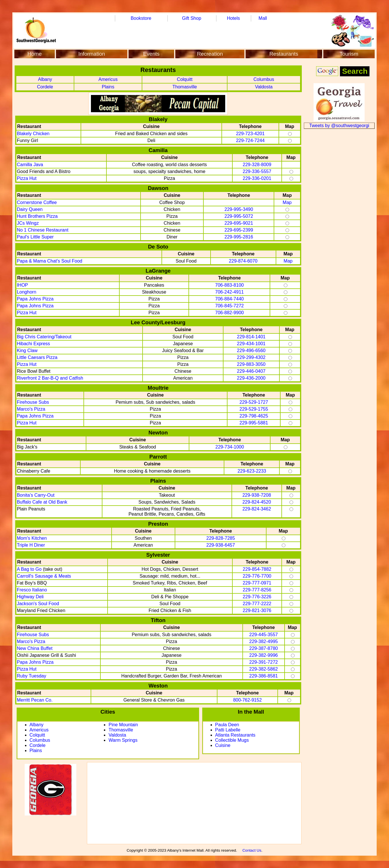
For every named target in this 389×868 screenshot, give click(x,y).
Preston (158, 524)
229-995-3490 (239, 209)
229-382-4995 (264, 641)
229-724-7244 (250, 140)
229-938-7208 (257, 495)
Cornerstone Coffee (37, 202)
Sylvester (158, 555)
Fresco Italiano (32, 590)
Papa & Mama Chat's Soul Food (50, 261)
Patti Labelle (228, 730)
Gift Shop (192, 18)
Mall (263, 18)
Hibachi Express (34, 344)
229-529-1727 (254, 402)
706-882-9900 (229, 313)
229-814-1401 (251, 337)
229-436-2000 (251, 378)
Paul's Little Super (35, 237)
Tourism (349, 54)
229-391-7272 (264, 662)
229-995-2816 (239, 237)
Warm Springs (123, 740)
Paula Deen (227, 725)
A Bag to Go (29, 569)
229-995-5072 (239, 216)
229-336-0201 (257, 178)
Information (92, 54)
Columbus (264, 79)
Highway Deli (30, 597)
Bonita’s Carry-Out (36, 495)
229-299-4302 (251, 357)
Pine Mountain (123, 725)
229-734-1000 (230, 447)
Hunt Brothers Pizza (37, 216)
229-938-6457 (221, 545)
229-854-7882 (257, 569)
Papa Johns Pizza (35, 299)
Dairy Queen (30, 209)
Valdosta (264, 87)
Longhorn (27, 292)
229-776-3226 (257, 597)
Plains (108, 87)
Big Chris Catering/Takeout (44, 337)
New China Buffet (35, 648)
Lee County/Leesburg (158, 322)
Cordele (45, 87)
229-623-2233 (252, 471)
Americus (108, 79)
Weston (158, 686)
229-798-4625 (254, 416)
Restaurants (284, 54)
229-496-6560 (251, 350)
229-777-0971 (257, 583)
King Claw (27, 350)
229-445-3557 (264, 635)
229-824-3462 (257, 509)
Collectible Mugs (232, 740)
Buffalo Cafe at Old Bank (42, 502)
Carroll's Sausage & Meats (44, 576)
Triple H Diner (31, 545)
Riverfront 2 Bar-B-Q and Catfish (50, 378)
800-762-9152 (248, 700)
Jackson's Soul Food (38, 604)
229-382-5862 (264, 669)
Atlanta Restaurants (235, 735)
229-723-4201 (250, 134)
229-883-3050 (251, 364)
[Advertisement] (194, 803)
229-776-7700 (257, 576)
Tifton (158, 620)
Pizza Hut (27, 178)
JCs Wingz (28, 223)
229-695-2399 (239, 230)
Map (287, 202)
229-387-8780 (264, 648)
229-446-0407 (251, 371)
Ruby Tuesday (32, 676)
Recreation (210, 54)
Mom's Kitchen (32, 538)
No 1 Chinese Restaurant (43, 230)
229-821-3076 (257, 610)
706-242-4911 (229, 292)
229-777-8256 (257, 590)
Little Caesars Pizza (37, 357)
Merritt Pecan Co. (35, 700)
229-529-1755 (254, 409)
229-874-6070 (243, 261)
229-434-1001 (251, 344)
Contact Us (252, 850)
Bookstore (141, 18)
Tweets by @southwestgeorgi (339, 126)
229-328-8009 (257, 165)
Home (35, 54)
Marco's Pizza (31, 409)
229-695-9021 (239, 223)
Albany (45, 79)
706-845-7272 (229, 306)
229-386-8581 (264, 676)
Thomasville (185, 87)
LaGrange (158, 271)
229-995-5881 (254, 423)
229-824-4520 (257, 502)
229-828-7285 (221, 538)
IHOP (23, 285)
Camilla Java (30, 165)
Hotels (233, 18)
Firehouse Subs (33, 402)
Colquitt (185, 79)
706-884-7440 (229, 299)
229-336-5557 (257, 171)
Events (151, 54)
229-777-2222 (257, 604)
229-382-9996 (264, 655)
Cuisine (223, 745)
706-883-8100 (229, 285)
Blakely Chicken (33, 134)
